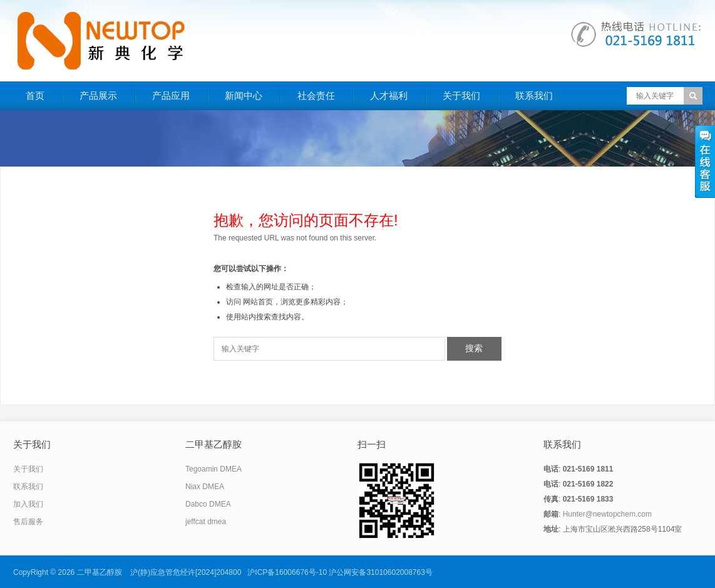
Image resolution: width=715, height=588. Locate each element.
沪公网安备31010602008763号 (380, 572)
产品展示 (98, 95)
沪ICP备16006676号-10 (287, 572)
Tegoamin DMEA (213, 469)
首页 (35, 95)
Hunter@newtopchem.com (607, 514)
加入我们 (28, 504)
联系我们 (534, 95)
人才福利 (389, 95)
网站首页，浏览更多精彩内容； (296, 302)
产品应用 (171, 95)
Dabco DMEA (208, 504)
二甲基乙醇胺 (100, 572)
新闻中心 (244, 95)
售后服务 (28, 522)
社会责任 (316, 95)
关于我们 (461, 95)
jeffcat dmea (206, 522)
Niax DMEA (205, 487)
